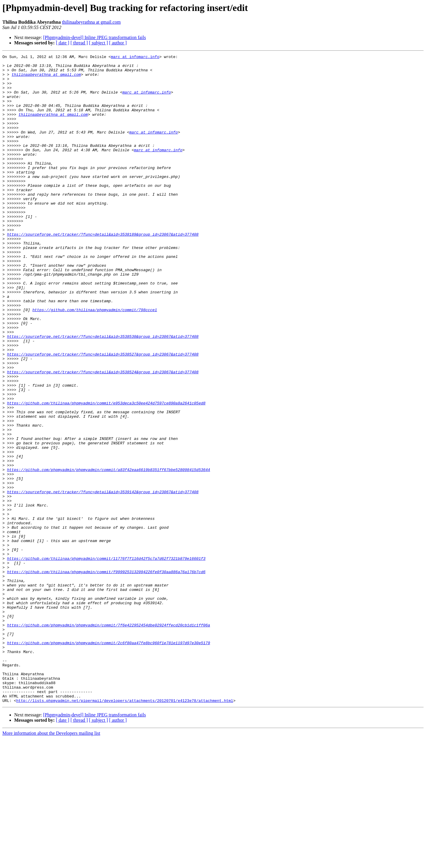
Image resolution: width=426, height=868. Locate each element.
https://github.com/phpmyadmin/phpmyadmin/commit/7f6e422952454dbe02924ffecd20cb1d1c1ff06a (109, 740)
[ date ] (63, 43)
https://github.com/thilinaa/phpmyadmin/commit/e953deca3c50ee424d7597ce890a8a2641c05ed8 (106, 473)
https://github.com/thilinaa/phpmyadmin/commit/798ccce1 (95, 361)
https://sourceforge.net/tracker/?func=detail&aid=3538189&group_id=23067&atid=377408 (103, 271)
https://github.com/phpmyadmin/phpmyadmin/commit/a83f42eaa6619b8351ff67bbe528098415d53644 (109, 553)
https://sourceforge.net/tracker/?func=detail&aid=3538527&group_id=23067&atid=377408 (103, 414)
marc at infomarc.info (135, 57)
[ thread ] (79, 43)
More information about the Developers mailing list (51, 863)
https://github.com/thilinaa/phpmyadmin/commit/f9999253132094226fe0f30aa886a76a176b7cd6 (106, 676)
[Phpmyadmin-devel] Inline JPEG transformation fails (95, 37)
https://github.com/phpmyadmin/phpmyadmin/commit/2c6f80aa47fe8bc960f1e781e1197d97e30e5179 (109, 761)
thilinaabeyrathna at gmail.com (91, 22)
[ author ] (118, 43)
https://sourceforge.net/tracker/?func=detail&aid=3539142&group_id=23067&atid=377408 (103, 580)
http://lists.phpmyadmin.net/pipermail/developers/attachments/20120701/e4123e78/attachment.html (125, 830)
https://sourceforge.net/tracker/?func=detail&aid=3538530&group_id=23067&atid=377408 (103, 393)
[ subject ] (99, 43)
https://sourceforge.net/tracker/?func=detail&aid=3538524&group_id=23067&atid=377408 (103, 436)
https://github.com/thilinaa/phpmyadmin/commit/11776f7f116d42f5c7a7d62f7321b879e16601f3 (106, 660)
